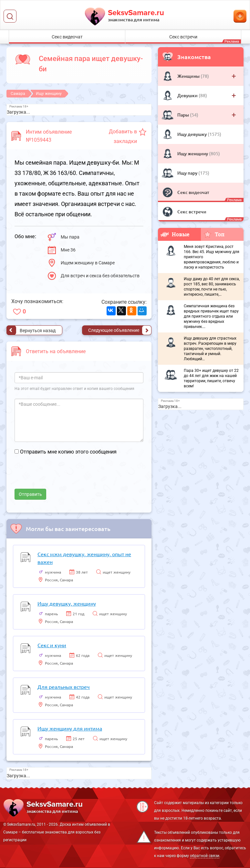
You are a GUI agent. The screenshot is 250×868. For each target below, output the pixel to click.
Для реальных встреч (64, 687)
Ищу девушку (193, 134)
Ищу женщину (193, 153)
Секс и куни (52, 645)
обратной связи (205, 856)
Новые (175, 234)
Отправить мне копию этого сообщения (68, 452)
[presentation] (64, 476)
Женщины (189, 76)
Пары (184, 115)
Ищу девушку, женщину (67, 603)
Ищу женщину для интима (70, 728)
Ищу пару (188, 173)
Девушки (188, 95)
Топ (214, 234)
